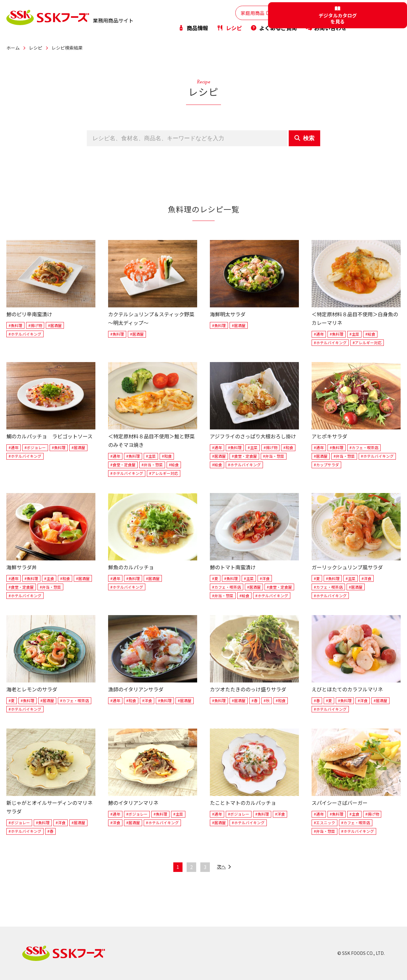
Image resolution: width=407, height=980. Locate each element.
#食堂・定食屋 (123, 465)
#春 (255, 700)
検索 (304, 138)
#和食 (167, 456)
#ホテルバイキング (25, 334)
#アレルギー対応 (367, 343)
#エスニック (324, 822)
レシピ (229, 27)
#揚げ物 (35, 325)
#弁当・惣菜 (152, 465)
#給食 (370, 334)
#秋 (267, 700)
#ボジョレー (35, 447)
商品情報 (193, 27)
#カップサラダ (326, 465)
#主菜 (354, 334)
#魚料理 (15, 325)
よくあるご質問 (274, 27)
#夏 (215, 578)
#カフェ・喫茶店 (364, 447)
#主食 (49, 578)
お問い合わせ (326, 27)
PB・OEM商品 (323, 12)
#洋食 (265, 578)
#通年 (319, 334)
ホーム (13, 48)
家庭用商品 (231, 12)
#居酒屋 (55, 325)
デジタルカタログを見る (382, 18)
